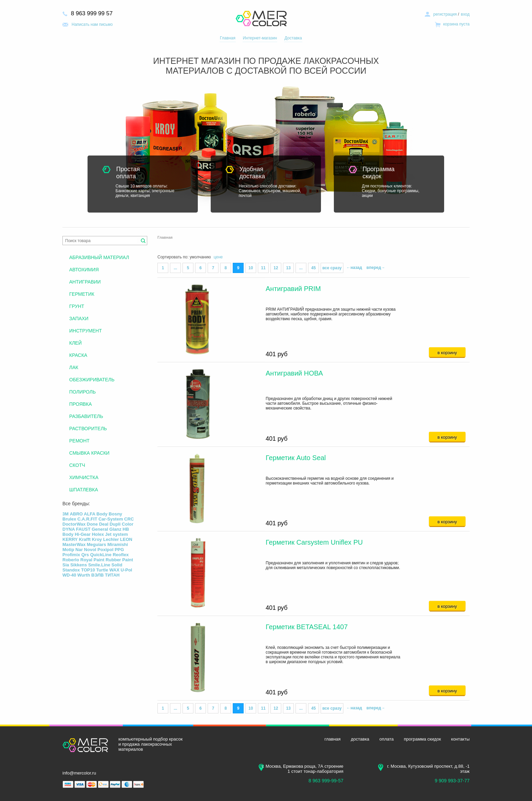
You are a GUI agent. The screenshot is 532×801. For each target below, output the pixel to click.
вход (465, 14)
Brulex (69, 519)
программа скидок (422, 739)
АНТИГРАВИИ (85, 282)
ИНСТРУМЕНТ (85, 331)
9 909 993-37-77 (452, 781)
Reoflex (121, 555)
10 (251, 268)
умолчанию (200, 257)
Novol (90, 550)
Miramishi (118, 544)
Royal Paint (92, 560)
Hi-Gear (83, 534)
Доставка (293, 38)
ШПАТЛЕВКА (84, 490)
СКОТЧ (77, 465)
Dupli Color (121, 524)
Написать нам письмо (92, 24)
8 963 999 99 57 (92, 13)
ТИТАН (112, 575)
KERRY (70, 539)
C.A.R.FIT (87, 519)
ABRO (76, 514)
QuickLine (101, 555)
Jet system (117, 534)
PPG (119, 550)
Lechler (111, 539)
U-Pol (127, 570)
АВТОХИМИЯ (84, 270)
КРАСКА (78, 355)
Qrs (85, 555)
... (175, 268)
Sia (66, 565)
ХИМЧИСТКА (84, 477)
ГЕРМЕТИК (82, 294)
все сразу (332, 268)
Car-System (111, 519)
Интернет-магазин (260, 38)
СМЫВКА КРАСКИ (89, 453)
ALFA (89, 514)
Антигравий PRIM (293, 289)
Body (102, 514)
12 (276, 268)
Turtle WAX (108, 570)
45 (313, 268)
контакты (460, 739)
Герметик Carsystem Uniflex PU (314, 542)
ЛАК (74, 367)
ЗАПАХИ (79, 318)
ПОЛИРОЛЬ (82, 392)
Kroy (97, 539)
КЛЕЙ (75, 343)
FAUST (83, 529)
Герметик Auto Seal (296, 458)
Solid (117, 565)
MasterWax (74, 544)
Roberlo (71, 560)
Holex (98, 534)
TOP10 (88, 570)
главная (332, 739)
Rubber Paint (119, 560)
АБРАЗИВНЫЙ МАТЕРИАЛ (99, 257)
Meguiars (97, 544)
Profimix (71, 555)
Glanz (115, 529)
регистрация (445, 14)
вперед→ (376, 268)
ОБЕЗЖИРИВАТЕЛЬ (92, 380)
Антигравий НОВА (294, 373)
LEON (126, 539)
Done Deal (98, 524)
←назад (354, 268)
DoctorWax (74, 524)
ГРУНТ (77, 306)
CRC (129, 519)
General (100, 529)
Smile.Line (99, 565)
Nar (79, 550)
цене (218, 257)
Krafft (85, 539)
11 (263, 268)
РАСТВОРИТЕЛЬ (88, 429)
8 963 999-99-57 (326, 781)
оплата (386, 739)
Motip (68, 550)
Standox (71, 570)
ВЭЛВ (98, 575)
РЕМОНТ (79, 441)
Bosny (115, 514)
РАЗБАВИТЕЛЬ (86, 416)
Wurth (84, 575)
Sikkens (79, 565)
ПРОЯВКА (81, 404)
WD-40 (69, 575)
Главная (228, 38)
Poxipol (105, 550)
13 (288, 268)
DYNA (69, 529)
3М (65, 514)
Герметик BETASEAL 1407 (307, 627)
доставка (360, 739)
